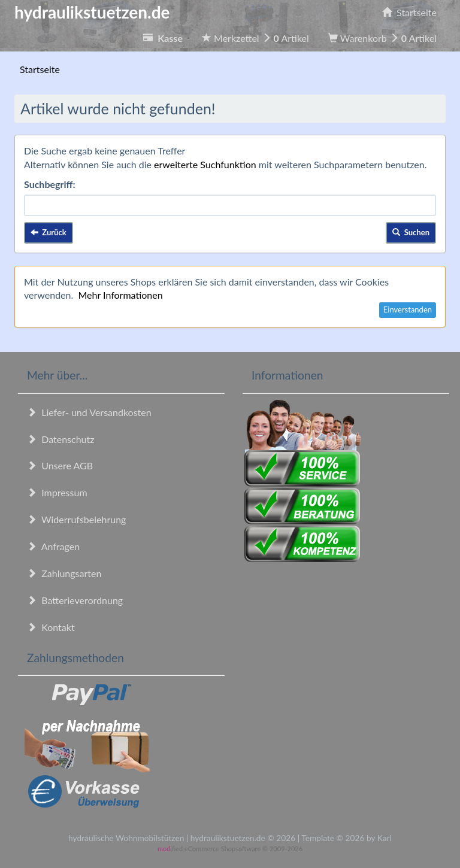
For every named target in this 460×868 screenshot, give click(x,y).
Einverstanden (408, 309)
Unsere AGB (60, 465)
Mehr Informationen (120, 295)
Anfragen (53, 546)
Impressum (57, 492)
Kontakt (51, 627)
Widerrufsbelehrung (76, 519)
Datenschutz (60, 439)
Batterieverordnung (75, 600)
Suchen (411, 232)
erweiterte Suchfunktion (205, 164)
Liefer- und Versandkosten (89, 412)
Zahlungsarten (64, 573)
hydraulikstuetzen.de (92, 12)
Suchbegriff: (50, 184)
